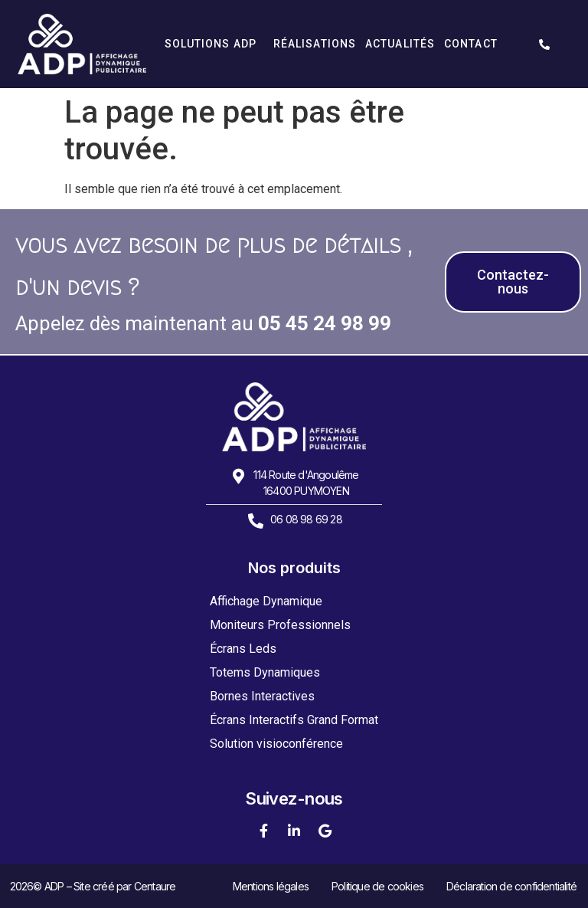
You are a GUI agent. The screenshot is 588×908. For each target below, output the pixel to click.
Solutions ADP (214, 44)
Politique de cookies (377, 886)
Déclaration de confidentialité (511, 886)
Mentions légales (271, 886)
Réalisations (315, 44)
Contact (471, 44)
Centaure (155, 886)
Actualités (400, 44)
